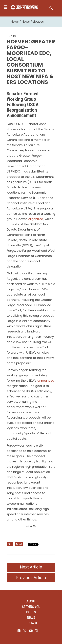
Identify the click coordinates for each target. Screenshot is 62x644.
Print (10, 544)
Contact (31, 623)
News (15, 22)
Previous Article (31, 578)
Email (19, 544)
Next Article (31, 567)
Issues (31, 612)
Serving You (31, 607)
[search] (51, 7)
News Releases (33, 22)
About (31, 601)
